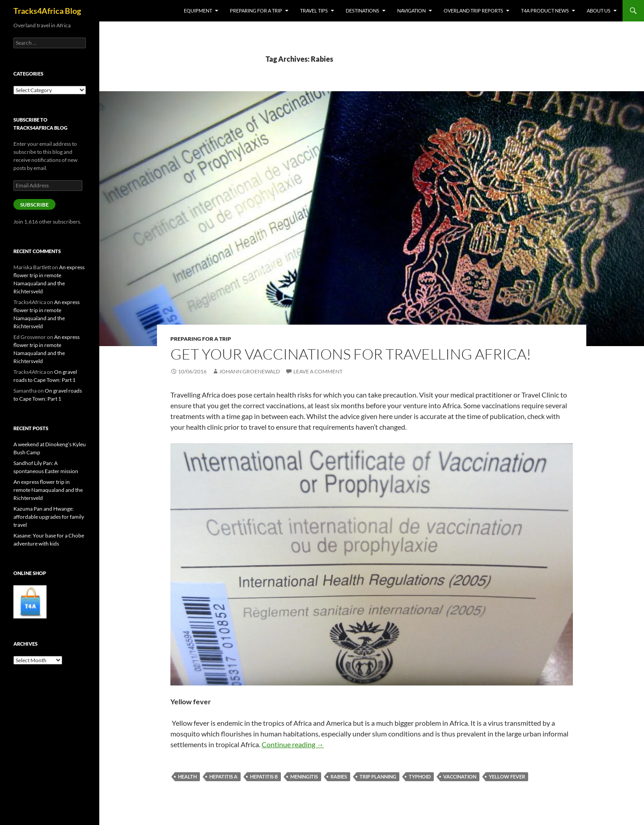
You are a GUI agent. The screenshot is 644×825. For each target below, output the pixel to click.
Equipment (198, 11)
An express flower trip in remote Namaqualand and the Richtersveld (48, 490)
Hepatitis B (264, 776)
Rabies (339, 776)
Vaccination (460, 776)
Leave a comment (318, 371)
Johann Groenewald (250, 371)
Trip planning (378, 776)
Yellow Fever (507, 776)
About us (599, 11)
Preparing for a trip (256, 11)
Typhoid (420, 776)
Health (187, 776)
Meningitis (304, 776)
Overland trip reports (473, 11)
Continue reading (293, 744)
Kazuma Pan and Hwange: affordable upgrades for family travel (49, 517)
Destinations (362, 11)
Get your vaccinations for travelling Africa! (351, 354)
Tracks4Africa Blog (47, 11)
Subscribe (34, 205)
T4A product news (545, 11)
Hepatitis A (223, 776)
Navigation (411, 11)
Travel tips (314, 11)
